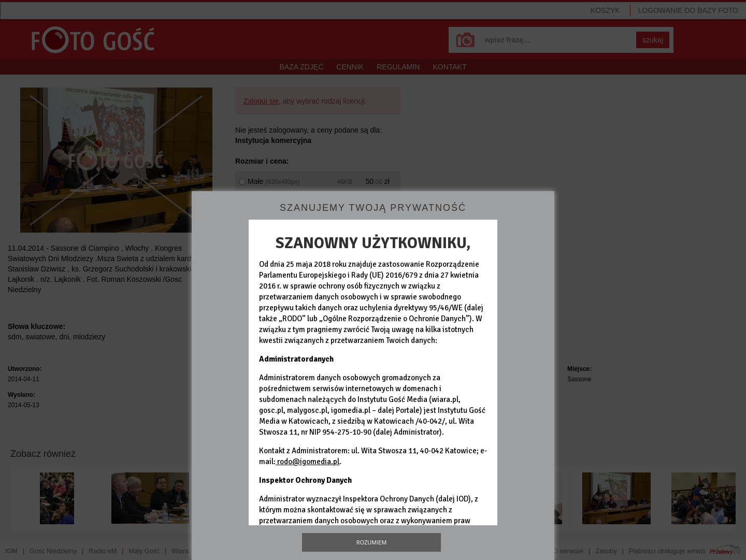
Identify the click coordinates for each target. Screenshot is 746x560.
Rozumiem (372, 542)
